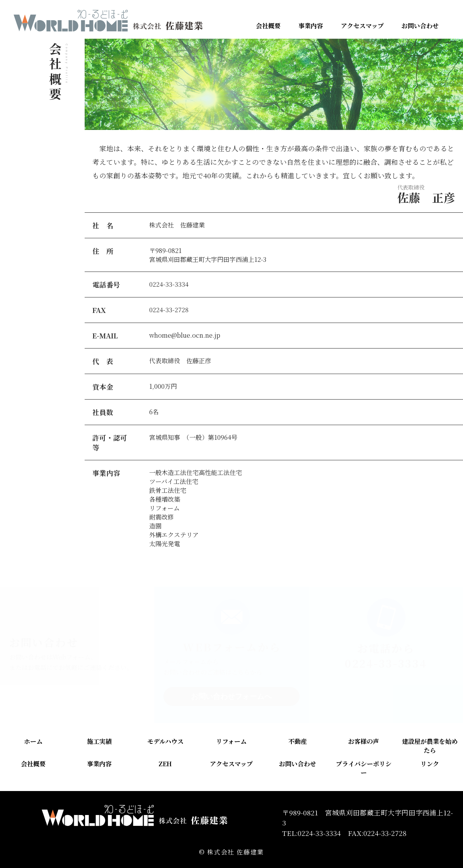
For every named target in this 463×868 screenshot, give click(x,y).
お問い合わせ (420, 26)
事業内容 (311, 26)
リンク (430, 764)
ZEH (165, 764)
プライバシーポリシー (364, 768)
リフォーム (231, 741)
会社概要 (268, 26)
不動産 (298, 741)
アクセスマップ (362, 26)
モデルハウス (165, 741)
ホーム (33, 741)
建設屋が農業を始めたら (430, 746)
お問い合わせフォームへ (231, 696)
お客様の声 (364, 741)
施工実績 (99, 741)
